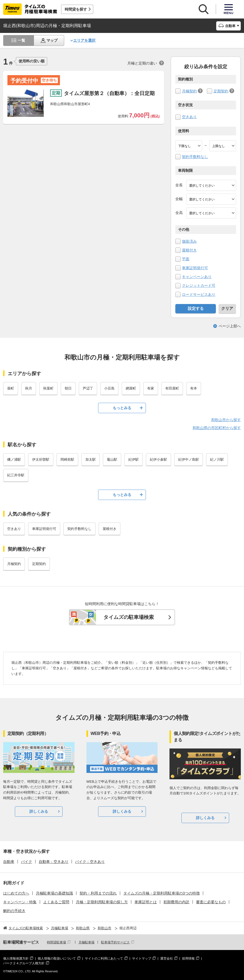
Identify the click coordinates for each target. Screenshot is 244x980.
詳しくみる (39, 811)
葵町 (11, 388)
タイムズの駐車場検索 (129, 617)
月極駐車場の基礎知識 (54, 893)
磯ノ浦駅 (14, 459)
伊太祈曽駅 (41, 459)
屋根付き (189, 250)
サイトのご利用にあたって (104, 958)
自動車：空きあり (54, 862)
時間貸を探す (76, 9)
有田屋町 (172, 388)
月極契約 (189, 91)
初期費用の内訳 (176, 902)
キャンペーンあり (197, 277)
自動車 (9, 862)
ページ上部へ (230, 326)
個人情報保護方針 (16, 958)
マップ (52, 40)
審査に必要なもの (211, 902)
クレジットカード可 (199, 285)
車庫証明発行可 (195, 268)
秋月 (29, 388)
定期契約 (221, 91)
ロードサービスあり (199, 294)
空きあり (189, 117)
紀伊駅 (134, 459)
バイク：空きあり (90, 862)
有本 (194, 388)
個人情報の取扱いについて (57, 958)
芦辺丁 (88, 388)
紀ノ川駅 (217, 459)
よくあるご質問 (56, 902)
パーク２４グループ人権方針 (24, 963)
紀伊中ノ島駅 (189, 459)
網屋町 (131, 388)
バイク (27, 862)
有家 (151, 388)
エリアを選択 (84, 40)
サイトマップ (142, 958)
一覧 (21, 40)
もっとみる (122, 408)
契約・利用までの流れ (98, 893)
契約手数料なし (195, 157)
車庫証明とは (146, 902)
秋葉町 (48, 388)
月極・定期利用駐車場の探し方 (102, 902)
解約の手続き (14, 911)
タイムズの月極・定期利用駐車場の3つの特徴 (162, 893)
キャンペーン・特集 (20, 902)
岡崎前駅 (67, 459)
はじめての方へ (16, 893)
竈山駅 (112, 459)
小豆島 (109, 388)
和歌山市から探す (226, 420)
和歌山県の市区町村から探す (217, 428)
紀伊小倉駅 (158, 459)
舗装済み (189, 241)
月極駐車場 (86, 942)
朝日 (68, 388)
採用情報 (188, 958)
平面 (186, 259)
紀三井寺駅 (16, 475)
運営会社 (167, 958)
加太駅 (91, 459)
